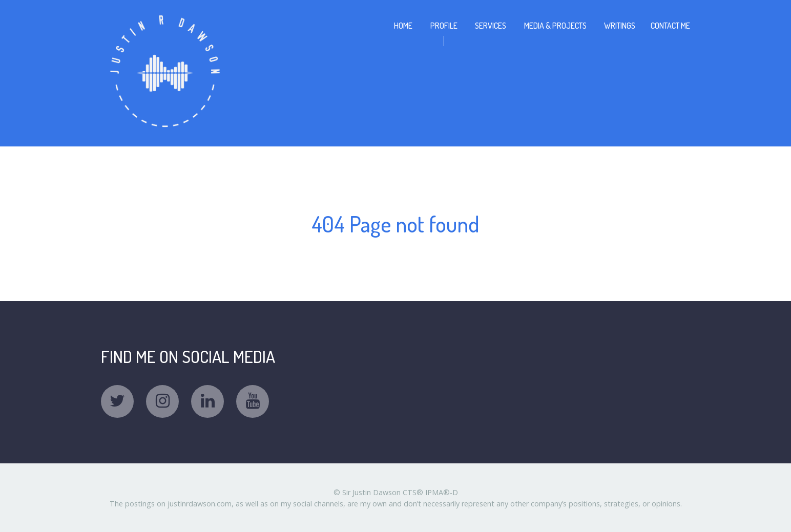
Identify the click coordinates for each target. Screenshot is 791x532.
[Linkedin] (207, 401)
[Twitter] (117, 401)
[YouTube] (253, 401)
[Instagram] (162, 401)
